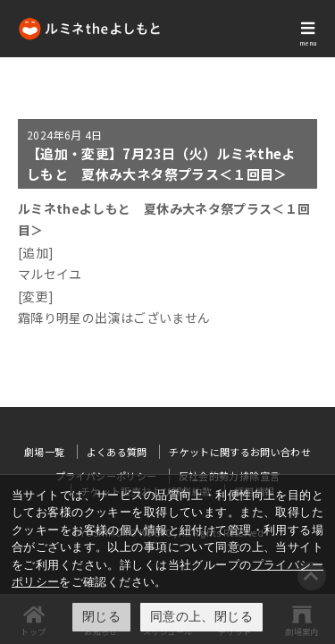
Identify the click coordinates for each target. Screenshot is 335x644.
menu (308, 43)
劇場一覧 (44, 452)
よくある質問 (117, 452)
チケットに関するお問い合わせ (240, 452)
